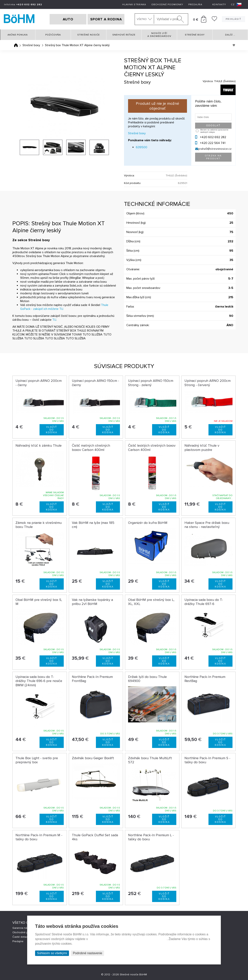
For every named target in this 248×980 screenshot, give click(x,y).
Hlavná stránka (134, 5)
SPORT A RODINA (106, 19)
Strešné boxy (195, 35)
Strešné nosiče (89, 35)
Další (230, 35)
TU (54, 320)
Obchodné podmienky (167, 5)
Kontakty (219, 5)
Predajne (18, 941)
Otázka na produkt (213, 157)
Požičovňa (53, 35)
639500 (142, 147)
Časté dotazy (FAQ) (24, 937)
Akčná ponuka (18, 35)
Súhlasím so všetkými (52, 953)
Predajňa (195, 5)
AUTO (68, 19)
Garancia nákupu (23, 928)
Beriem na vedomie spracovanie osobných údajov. (214, 131)
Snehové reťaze (124, 35)
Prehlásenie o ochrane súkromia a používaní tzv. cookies (128, 939)
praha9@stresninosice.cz (215, 149)
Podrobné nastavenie (87, 953)
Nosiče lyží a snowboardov (159, 35)
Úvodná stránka (16, 45)
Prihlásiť (233, 19)
